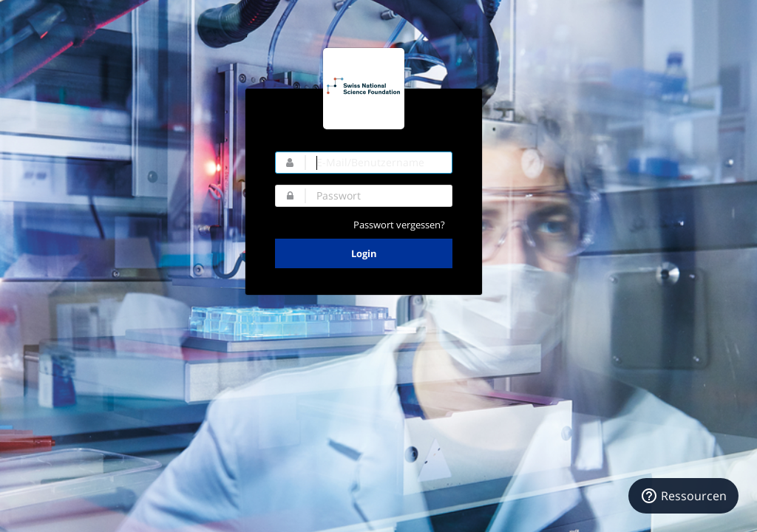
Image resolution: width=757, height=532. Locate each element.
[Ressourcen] (683, 496)
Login (364, 253)
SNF (364, 89)
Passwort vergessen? (399, 225)
